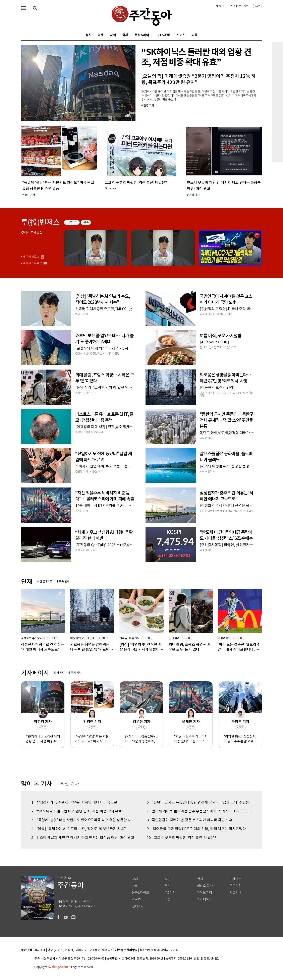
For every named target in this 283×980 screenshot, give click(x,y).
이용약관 (108, 950)
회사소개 (40, 950)
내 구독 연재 (63, 582)
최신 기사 (70, 784)
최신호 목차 (205, 886)
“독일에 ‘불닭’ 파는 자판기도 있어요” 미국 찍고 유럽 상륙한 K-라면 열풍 (92, 739)
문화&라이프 (143, 35)
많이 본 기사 (37, 784)
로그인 (257, 6)
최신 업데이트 (45, 582)
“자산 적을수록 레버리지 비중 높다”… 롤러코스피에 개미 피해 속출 (191, 739)
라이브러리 (204, 893)
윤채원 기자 (191, 722)
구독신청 (235, 886)
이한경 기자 (43, 722)
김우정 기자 (142, 722)
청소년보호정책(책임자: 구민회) (159, 950)
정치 (89, 35)
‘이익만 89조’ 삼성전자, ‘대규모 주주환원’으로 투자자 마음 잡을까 (240, 739)
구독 (86, 222)
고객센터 (95, 950)
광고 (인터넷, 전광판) (61, 950)
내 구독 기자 (75, 673)
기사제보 (235, 879)
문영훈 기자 (240, 722)
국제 (125, 35)
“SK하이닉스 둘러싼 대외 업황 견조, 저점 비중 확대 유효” (43, 739)
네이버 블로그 (31, 257)
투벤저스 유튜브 (33, 263)
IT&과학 (164, 35)
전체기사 (138, 906)
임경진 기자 (92, 722)
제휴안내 (82, 950)
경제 (101, 35)
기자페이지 (204, 899)
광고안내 (235, 893)
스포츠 (181, 35)
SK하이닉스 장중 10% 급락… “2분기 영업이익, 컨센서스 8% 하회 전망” (141, 739)
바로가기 (72, 222)
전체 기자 (59, 673)
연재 (200, 879)
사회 (113, 35)
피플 (194, 35)
